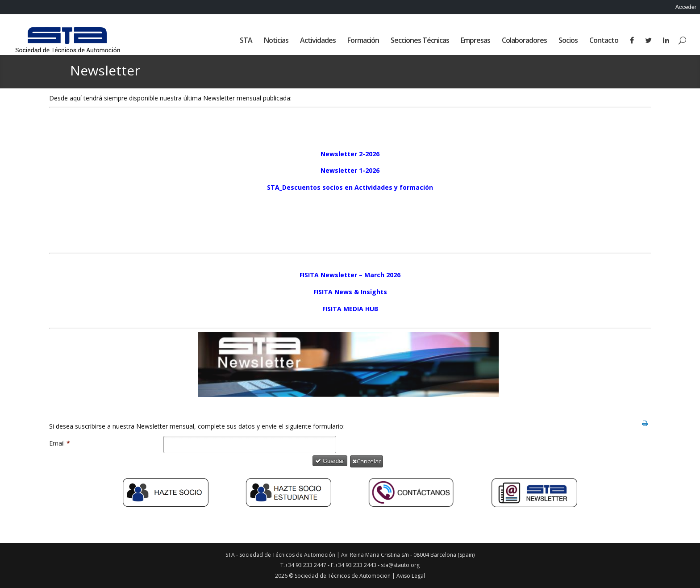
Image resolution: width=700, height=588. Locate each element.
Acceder (686, 7)
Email (60, 443)
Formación (363, 41)
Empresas (475, 41)
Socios (568, 41)
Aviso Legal (411, 576)
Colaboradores (524, 41)
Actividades (318, 41)
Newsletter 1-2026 (350, 170)
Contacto (604, 41)
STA (246, 41)
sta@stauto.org (400, 565)
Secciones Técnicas (420, 41)
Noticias (276, 41)
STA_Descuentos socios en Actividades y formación (350, 187)
